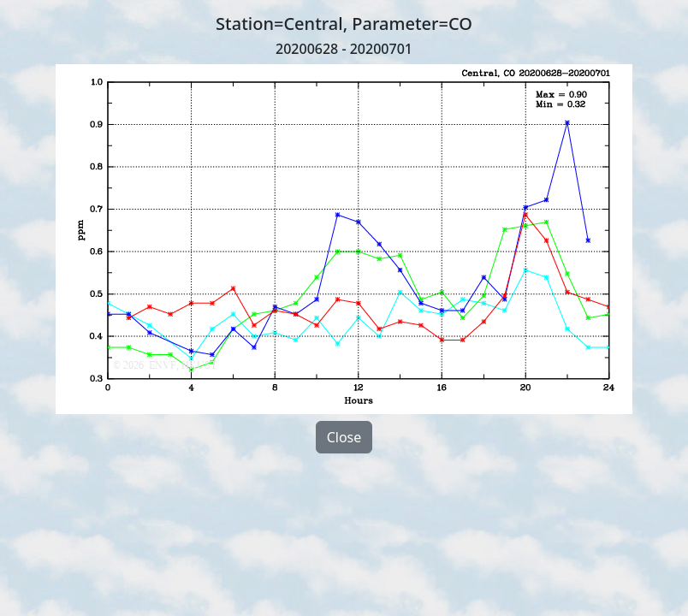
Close (344, 437)
